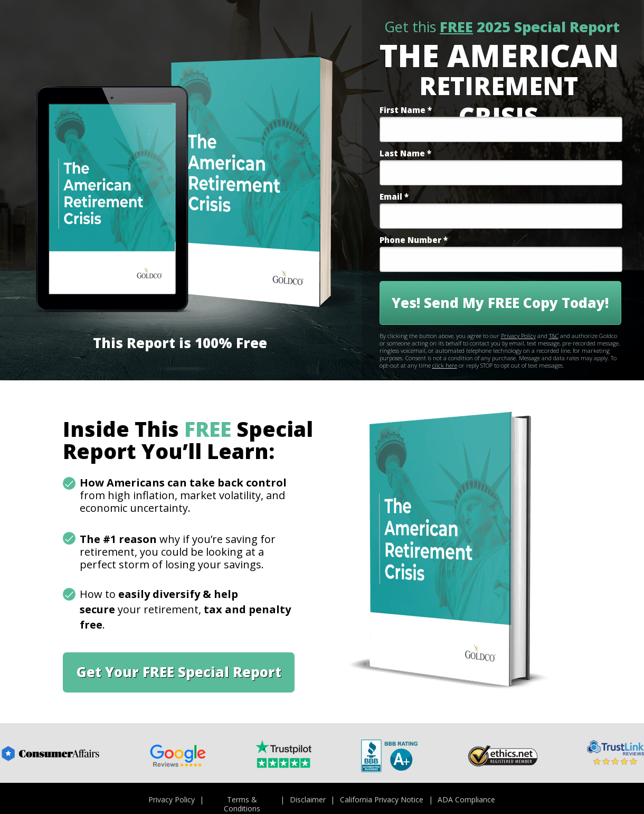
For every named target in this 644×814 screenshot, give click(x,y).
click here (445, 365)
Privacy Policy (518, 336)
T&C (554, 336)
